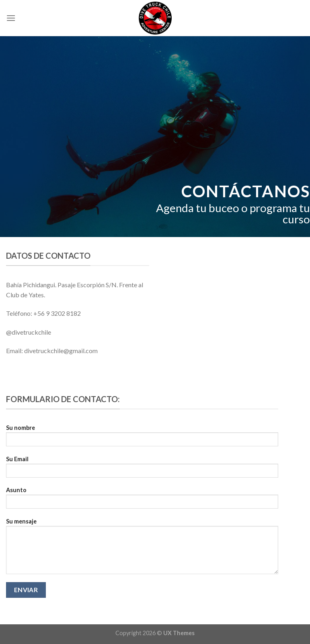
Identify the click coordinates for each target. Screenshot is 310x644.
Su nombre (142, 438)
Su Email (142, 469)
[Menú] (11, 18)
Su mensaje (142, 549)
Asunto (142, 500)
